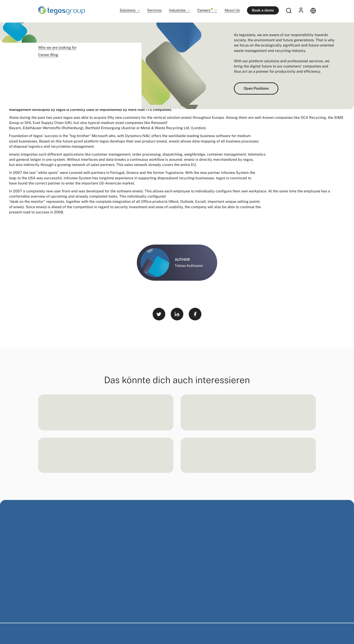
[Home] (62, 10)
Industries (177, 10)
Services (154, 10)
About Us (232, 10)
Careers (205, 10)
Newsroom (63, 29)
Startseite (45, 29)
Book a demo (263, 10)
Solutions (128, 10)
